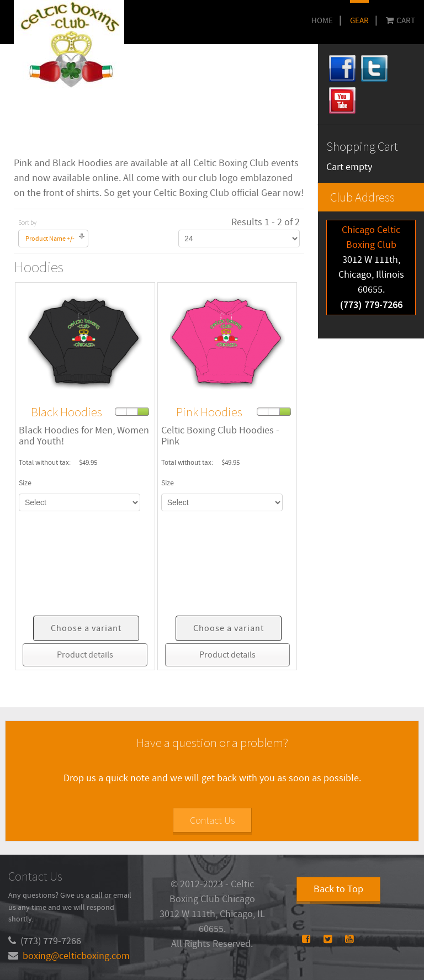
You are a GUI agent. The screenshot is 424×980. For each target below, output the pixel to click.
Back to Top (338, 889)
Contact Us (212, 820)
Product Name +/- (50, 239)
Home (322, 21)
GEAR (359, 21)
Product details (85, 655)
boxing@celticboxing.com (76, 956)
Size (25, 483)
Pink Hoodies (209, 412)
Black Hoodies (67, 412)
